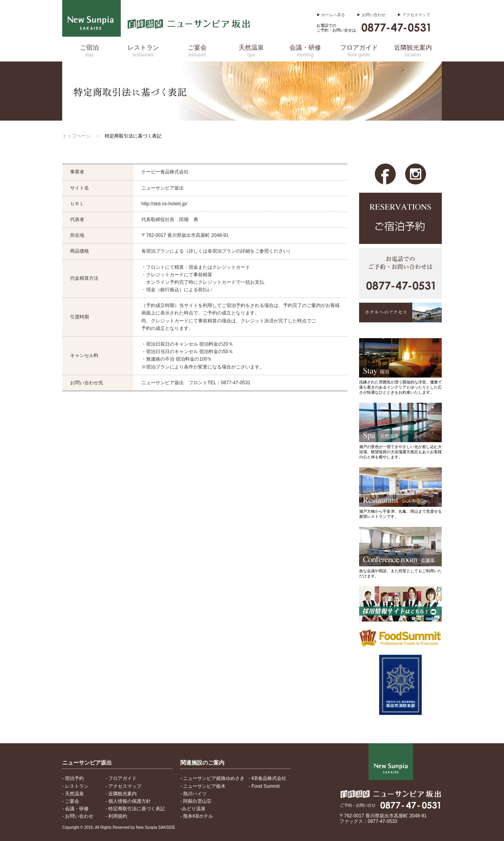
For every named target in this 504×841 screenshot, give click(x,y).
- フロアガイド (121, 778)
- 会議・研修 (75, 809)
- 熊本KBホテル (197, 816)
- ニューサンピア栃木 (203, 786)
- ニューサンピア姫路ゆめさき (212, 778)
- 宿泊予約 (73, 778)
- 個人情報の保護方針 (128, 801)
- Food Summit (264, 786)
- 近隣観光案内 (121, 794)
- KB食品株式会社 (267, 778)
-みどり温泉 (193, 809)
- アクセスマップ (123, 786)
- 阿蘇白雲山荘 (196, 801)
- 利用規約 (116, 816)
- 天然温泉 (73, 794)
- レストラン (75, 786)
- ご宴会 (71, 801)
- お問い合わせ (78, 816)
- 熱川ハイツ (194, 794)
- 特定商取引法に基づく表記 (135, 809)
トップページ (76, 136)
